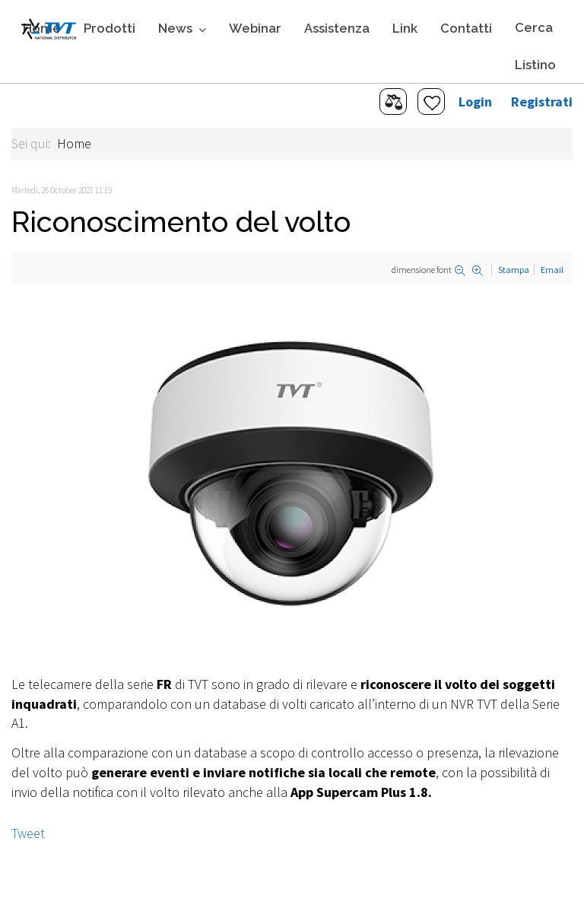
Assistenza (337, 28)
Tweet (28, 833)
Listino (535, 65)
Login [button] (475, 102)
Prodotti (109, 28)
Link (405, 28)
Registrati (542, 102)
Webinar (255, 28)
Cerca (534, 27)
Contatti (466, 28)
